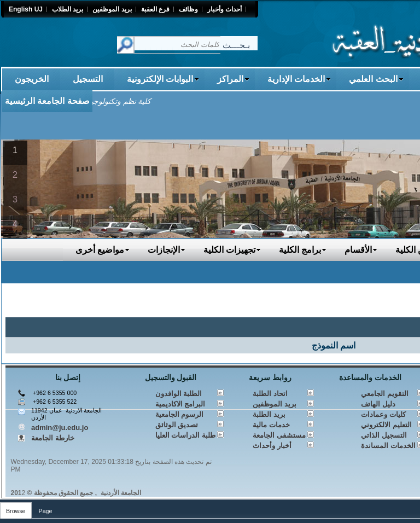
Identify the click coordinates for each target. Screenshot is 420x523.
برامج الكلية (303, 250)
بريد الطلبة (269, 414)
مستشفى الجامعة (279, 435)
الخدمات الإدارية (299, 79)
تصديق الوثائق (177, 425)
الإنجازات (167, 250)
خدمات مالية (271, 425)
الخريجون (32, 79)
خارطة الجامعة (53, 438)
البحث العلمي (376, 79)
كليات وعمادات (383, 414)
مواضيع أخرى (103, 250)
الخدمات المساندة (388, 446)
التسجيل (88, 79)
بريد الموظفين (275, 404)
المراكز (233, 79)
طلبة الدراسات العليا (185, 435)
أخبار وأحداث (272, 446)
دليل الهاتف (378, 404)
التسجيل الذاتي (384, 435)
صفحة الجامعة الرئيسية (47, 101)
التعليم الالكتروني (386, 425)
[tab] (16, 509)
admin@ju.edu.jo (60, 428)
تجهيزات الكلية (232, 250)
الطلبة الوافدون (179, 394)
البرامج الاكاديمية (180, 404)
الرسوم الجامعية (180, 414)
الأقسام (361, 250)
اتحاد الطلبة (270, 394)
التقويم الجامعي (385, 394)
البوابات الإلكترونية (163, 79)
